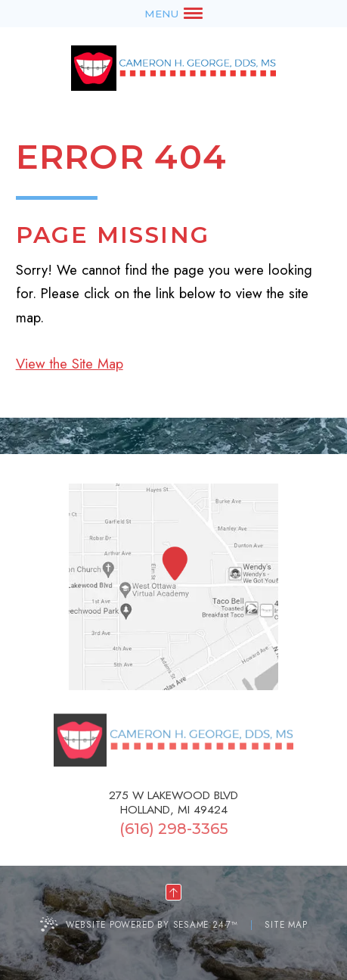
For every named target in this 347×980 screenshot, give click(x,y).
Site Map (286, 924)
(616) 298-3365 (174, 829)
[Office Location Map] (175, 565)
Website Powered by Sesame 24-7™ (152, 924)
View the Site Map (70, 364)
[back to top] (173, 892)
